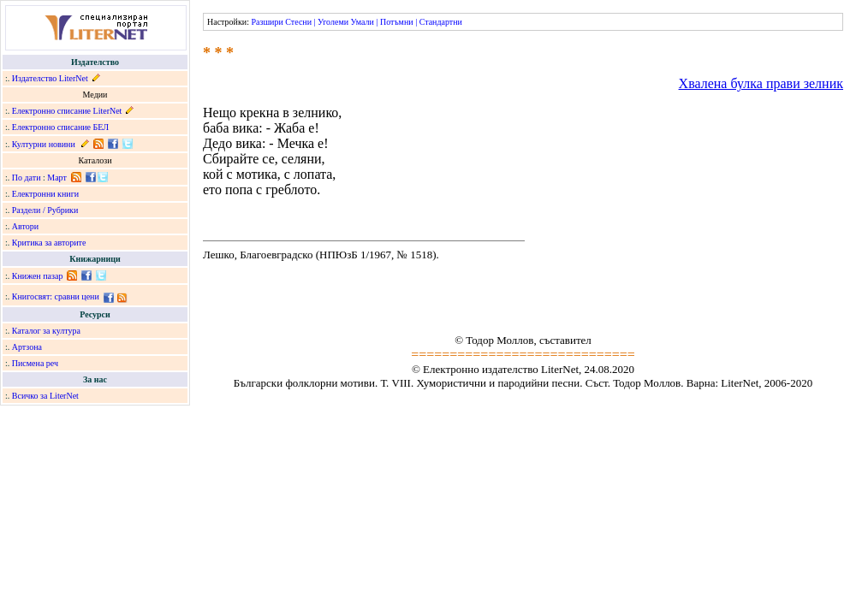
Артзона (27, 347)
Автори (25, 226)
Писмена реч (35, 363)
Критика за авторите (49, 243)
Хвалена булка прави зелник (761, 83)
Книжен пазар (38, 276)
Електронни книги (45, 194)
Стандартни (441, 22)
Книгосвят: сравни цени (56, 296)
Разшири (267, 22)
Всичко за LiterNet (45, 396)
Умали (363, 22)
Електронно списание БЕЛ (60, 127)
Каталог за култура (46, 331)
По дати (27, 178)
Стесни (298, 22)
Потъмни (397, 22)
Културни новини (44, 144)
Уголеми (333, 22)
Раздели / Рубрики (45, 210)
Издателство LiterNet (50, 78)
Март (57, 178)
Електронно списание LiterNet (67, 111)
